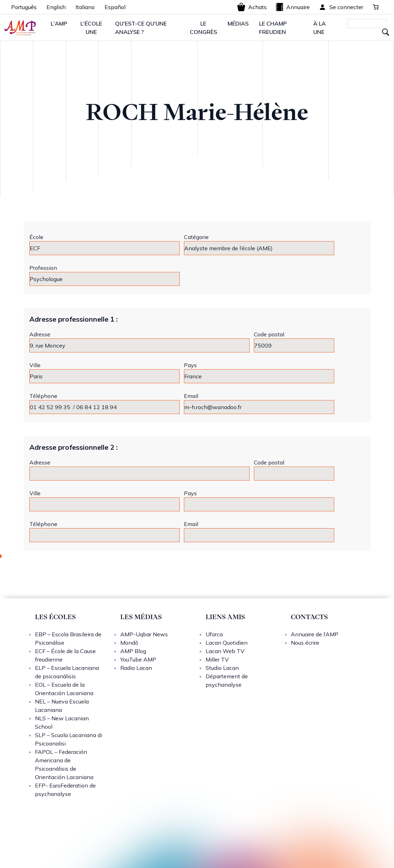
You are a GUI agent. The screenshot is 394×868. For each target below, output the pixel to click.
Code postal (269, 334)
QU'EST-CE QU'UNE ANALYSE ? (141, 28)
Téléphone (43, 396)
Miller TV (217, 659)
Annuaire (292, 7)
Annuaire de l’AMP (315, 634)
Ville (35, 365)
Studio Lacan (222, 668)
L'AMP (59, 23)
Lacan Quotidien (227, 643)
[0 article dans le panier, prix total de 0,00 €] (376, 7)
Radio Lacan (136, 668)
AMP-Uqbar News (144, 634)
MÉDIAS (238, 23)
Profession (43, 268)
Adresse (40, 334)
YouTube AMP (138, 659)
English (56, 7)
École (36, 237)
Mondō (129, 643)
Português (24, 7)
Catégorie (196, 237)
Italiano (85, 7)
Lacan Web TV (225, 651)
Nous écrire (305, 643)
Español (115, 7)
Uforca (214, 634)
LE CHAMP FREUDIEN (273, 28)
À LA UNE (320, 28)
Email (191, 396)
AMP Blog (133, 651)
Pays (190, 365)
